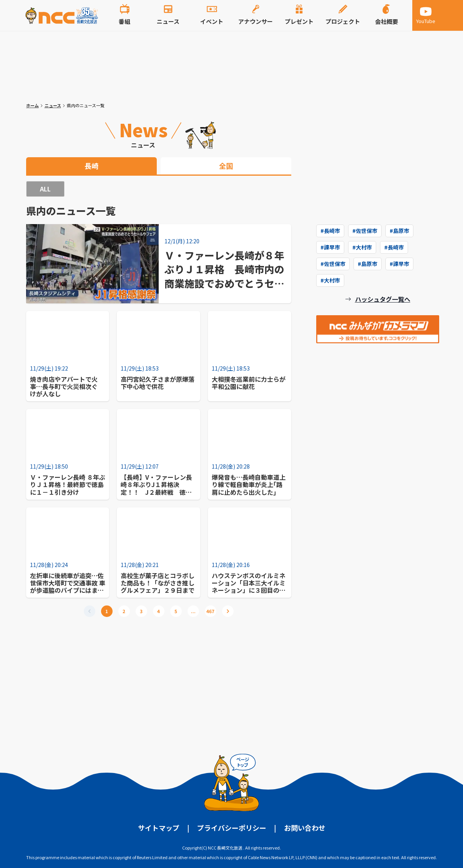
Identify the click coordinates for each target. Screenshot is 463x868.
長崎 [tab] (91, 166)
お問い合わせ (305, 828)
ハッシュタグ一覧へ (383, 299)
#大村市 (362, 247)
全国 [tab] (226, 166)
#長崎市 (330, 231)
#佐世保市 (365, 231)
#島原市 (399, 231)
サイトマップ (159, 828)
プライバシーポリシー (232, 828)
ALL (45, 189)
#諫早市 (330, 247)
